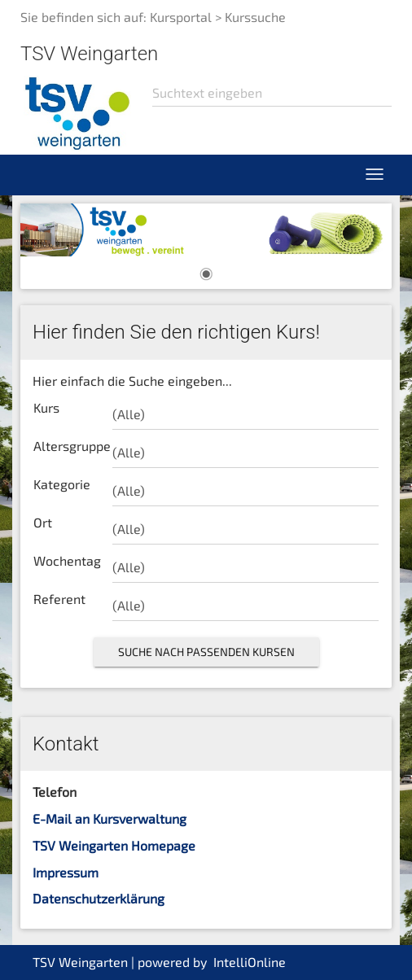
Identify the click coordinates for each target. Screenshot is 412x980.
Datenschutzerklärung (99, 898)
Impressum (66, 872)
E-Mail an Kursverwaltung (110, 818)
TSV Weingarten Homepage (114, 845)
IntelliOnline (250, 962)
